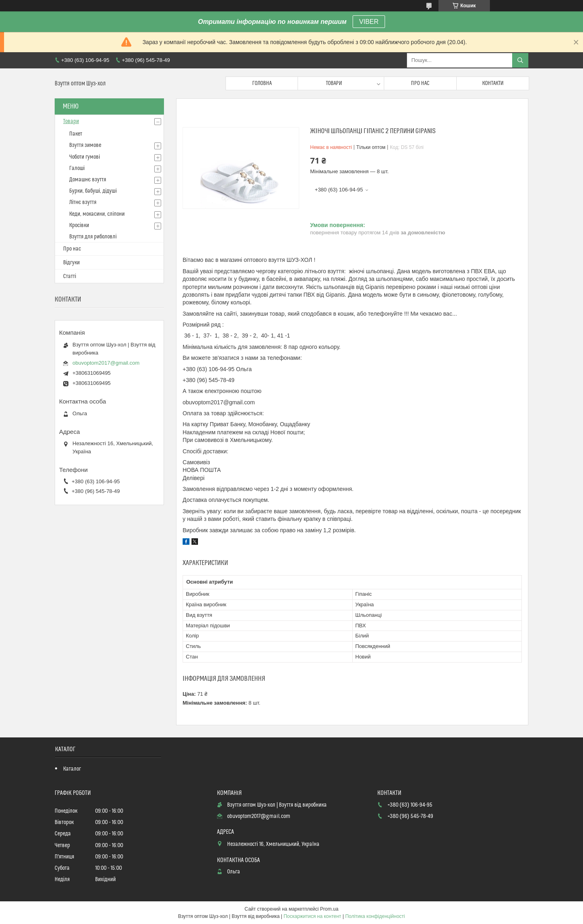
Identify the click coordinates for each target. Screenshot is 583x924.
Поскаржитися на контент (312, 916)
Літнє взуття (83, 202)
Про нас (420, 83)
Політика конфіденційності (375, 916)
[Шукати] (520, 60)
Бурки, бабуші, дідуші (93, 191)
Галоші (77, 168)
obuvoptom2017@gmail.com (106, 363)
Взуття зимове (85, 145)
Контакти (493, 83)
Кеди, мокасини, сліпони (97, 214)
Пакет (76, 134)
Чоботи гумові (85, 157)
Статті (70, 276)
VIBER (369, 22)
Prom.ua (329, 909)
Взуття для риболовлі (93, 237)
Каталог (72, 769)
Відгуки (71, 263)
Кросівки (79, 225)
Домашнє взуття (88, 180)
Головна (262, 83)
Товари (334, 83)
